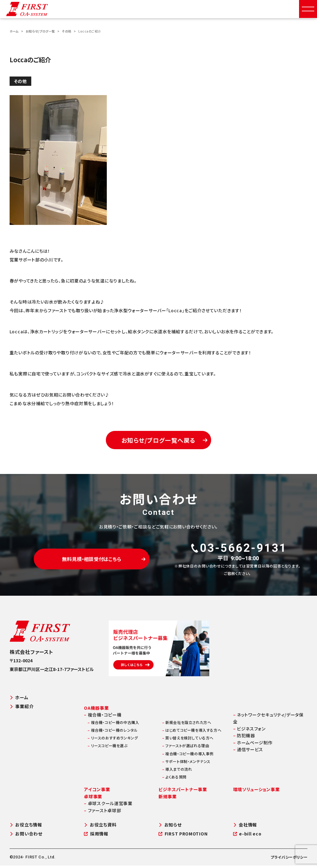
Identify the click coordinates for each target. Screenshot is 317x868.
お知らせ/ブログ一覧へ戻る (165, 442)
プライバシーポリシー (289, 859)
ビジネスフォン (249, 731)
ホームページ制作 (253, 745)
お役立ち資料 (100, 827)
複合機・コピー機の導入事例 (188, 756)
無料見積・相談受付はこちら (101, 563)
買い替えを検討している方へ (188, 740)
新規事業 (168, 799)
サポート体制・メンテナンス (186, 764)
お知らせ (170, 827)
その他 (67, 31)
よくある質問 (174, 779)
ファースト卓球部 (102, 813)
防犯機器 (244, 738)
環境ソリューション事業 (256, 792)
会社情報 (245, 827)
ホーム (14, 31)
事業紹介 (22, 709)
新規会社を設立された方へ (187, 725)
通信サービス (248, 752)
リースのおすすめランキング (113, 740)
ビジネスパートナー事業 (183, 792)
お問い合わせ (26, 836)
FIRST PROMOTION (183, 836)
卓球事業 (93, 799)
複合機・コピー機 (103, 717)
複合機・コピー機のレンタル (113, 732)
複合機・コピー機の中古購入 (113, 725)
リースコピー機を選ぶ (107, 748)
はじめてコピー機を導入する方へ (192, 732)
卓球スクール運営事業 (108, 806)
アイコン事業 (97, 792)
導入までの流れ (177, 772)
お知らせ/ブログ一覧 (40, 31)
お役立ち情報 (26, 827)
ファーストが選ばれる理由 (186, 748)
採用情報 (96, 836)
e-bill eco (247, 836)
